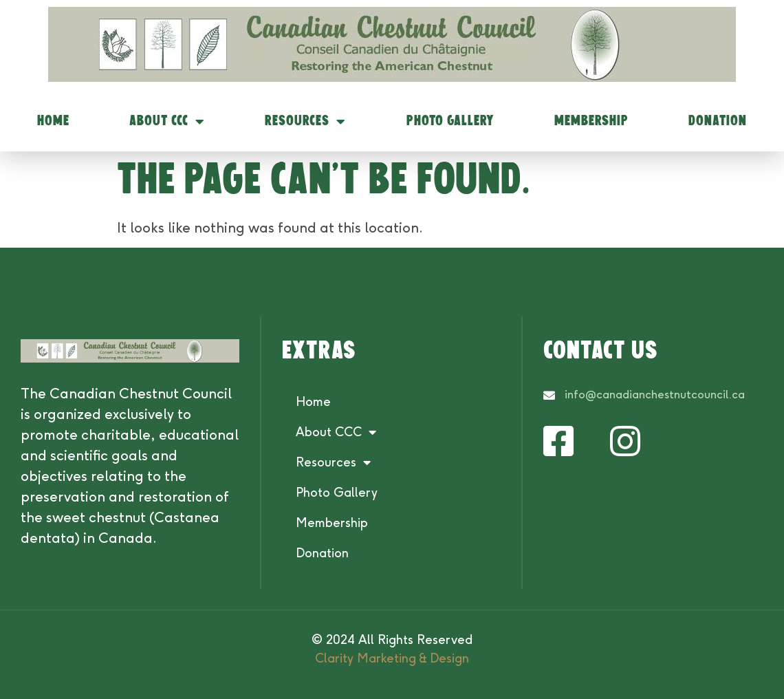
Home (53, 121)
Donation (718, 121)
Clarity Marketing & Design (392, 658)
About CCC (167, 122)
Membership (591, 121)
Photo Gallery (450, 121)
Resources (305, 122)
